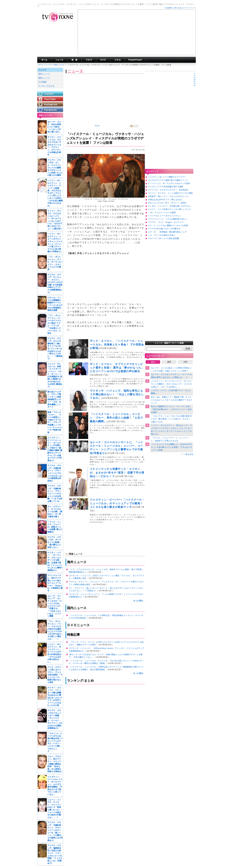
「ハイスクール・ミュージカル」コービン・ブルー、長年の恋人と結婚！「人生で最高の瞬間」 (116, 418)
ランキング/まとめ (46, 86)
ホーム (41, 65)
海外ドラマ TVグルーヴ (44, 60)
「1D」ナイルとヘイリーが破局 (162, 213)
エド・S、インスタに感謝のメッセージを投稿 (168, 225)
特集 (74, 60)
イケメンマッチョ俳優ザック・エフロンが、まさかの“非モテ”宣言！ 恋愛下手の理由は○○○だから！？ (117, 473)
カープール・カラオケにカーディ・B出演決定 (168, 190)
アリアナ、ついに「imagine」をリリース (166, 222)
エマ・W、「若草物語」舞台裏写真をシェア (167, 232)
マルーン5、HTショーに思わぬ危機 (163, 238)
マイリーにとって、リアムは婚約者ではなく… (168, 219)
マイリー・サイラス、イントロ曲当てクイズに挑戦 (170, 193)
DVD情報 (42, 82)
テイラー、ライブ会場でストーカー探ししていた (169, 209)
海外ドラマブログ (89, 60)
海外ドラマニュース (59, 60)
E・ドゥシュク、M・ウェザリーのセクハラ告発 (169, 183)
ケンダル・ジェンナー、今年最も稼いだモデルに (169, 206)
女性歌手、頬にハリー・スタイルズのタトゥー (168, 196)
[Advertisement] (137, 32)
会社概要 (168, 8)
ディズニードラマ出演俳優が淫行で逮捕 (166, 187)
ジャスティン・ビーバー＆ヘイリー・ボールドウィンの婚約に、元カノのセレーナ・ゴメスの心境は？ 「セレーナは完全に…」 (171, 384)
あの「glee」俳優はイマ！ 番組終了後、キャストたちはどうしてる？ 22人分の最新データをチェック (172, 400)
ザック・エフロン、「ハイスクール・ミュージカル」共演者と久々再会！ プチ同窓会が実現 (117, 344)
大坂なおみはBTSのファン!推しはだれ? (165, 200)
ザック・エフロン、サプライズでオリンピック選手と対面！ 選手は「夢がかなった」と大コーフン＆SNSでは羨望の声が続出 (117, 368)
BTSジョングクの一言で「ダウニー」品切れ (167, 203)
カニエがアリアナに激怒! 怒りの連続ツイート (168, 180)
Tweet (97, 126)
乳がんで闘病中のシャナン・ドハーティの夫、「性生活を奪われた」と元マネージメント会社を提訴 (171, 409)
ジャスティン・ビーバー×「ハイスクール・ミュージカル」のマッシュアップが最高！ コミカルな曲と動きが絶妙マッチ (117, 503)
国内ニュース (44, 78)
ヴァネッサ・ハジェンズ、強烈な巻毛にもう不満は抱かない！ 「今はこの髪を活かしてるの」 (117, 394)
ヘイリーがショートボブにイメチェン (165, 216)
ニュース (49, 65)
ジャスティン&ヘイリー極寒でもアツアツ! (167, 177)
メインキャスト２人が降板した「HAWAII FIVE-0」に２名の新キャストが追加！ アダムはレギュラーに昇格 (171, 447)
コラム (117, 60)
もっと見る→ (139, 601)
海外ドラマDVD (103, 60)
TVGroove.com (194, 80)
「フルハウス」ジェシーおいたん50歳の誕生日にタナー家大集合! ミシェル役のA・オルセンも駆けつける (171, 419)
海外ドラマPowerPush (135, 60)
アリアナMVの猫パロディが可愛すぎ (164, 229)
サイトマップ (190, 8)
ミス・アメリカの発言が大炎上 (162, 235)
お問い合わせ (178, 8)
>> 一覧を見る (187, 454)
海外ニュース (59, 65)
